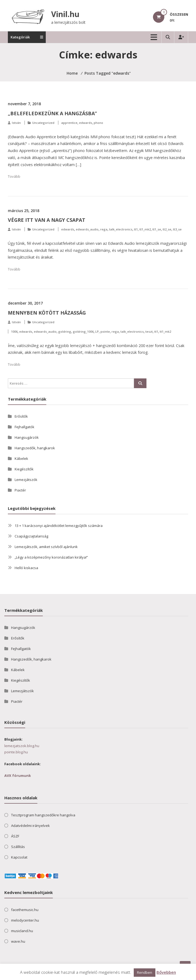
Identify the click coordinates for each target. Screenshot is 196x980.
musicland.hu (22, 931)
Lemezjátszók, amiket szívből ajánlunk (46, 547)
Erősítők (21, 416)
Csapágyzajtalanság (31, 536)
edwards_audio (87, 229)
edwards (86, 123)
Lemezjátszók (26, 480)
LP (97, 331)
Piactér (20, 490)
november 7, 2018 (24, 104)
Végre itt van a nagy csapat (47, 220)
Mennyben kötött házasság (47, 313)
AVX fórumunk (18, 776)
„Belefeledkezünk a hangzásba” (52, 113)
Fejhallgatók (24, 427)
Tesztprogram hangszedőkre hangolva (43, 815)
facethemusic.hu (25, 910)
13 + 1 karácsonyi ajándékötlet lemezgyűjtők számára (59, 526)
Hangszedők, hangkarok (35, 448)
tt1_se (157, 229)
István (16, 123)
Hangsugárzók (27, 437)
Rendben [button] (145, 972)
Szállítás (18, 847)
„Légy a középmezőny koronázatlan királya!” (51, 557)
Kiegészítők (24, 469)
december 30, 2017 (25, 303)
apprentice (69, 123)
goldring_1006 (83, 331)
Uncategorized (43, 123)
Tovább (14, 176)
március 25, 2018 (24, 211)
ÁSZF (15, 836)
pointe (105, 331)
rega (104, 229)
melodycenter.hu (25, 920)
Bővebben (166, 972)
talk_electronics (121, 229)
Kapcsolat (19, 857)
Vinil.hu (65, 14)
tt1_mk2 (145, 229)
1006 (14, 331)
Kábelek (21, 458)
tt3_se (177, 229)
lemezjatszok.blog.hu (22, 746)
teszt (149, 331)
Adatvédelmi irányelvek (30, 826)
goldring (65, 331)
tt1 (136, 229)
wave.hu (18, 941)
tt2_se (167, 229)
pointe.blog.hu (16, 752)
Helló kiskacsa (26, 568)
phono (98, 123)
